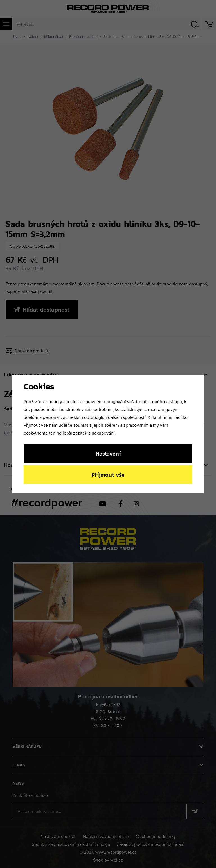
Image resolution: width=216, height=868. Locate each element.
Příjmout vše (108, 475)
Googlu (97, 417)
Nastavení (108, 454)
